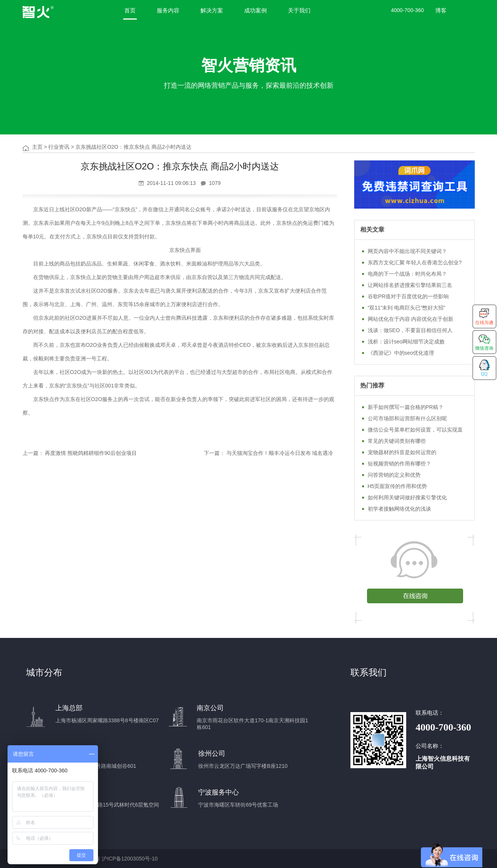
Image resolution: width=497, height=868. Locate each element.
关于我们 (299, 10)
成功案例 (255, 10)
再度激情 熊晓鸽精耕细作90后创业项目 (91, 453)
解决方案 (212, 10)
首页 (130, 10)
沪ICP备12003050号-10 (130, 859)
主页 (37, 147)
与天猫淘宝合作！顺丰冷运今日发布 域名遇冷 (280, 453)
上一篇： (33, 453)
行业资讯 (59, 147)
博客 (441, 10)
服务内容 (168, 10)
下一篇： (214, 453)
